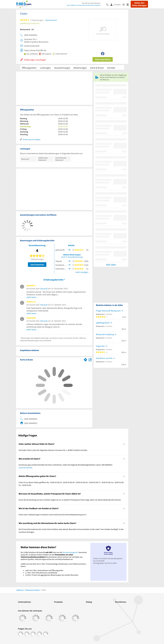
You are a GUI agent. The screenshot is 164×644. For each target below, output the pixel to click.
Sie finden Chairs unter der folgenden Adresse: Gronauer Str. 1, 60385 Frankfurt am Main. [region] (53, 450)
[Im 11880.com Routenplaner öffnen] (85, 359)
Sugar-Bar (100, 346)
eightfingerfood (103, 323)
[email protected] (25, 468)
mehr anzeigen (82, 272)
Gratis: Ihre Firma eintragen (139, 4)
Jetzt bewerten (37, 265)
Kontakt (111, 68)
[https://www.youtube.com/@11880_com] (46, 634)
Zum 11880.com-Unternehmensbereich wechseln (84, 5)
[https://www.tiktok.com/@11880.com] (33, 634)
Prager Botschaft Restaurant (108, 311)
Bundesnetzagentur (70, 552)
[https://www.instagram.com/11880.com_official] (27, 634)
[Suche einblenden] (108, 4)
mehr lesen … (33, 297)
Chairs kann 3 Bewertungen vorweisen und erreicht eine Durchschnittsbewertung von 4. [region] (53, 515)
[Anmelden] (116, 5)
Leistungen (45, 68)
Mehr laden (111, 264)
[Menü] (129, 4)
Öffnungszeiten (29, 68)
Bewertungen (80, 68)
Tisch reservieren (103, 59)
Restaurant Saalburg (105, 334)
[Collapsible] (124, 444)
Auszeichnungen (62, 68)
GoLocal (44, 289)
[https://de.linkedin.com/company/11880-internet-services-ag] (39, 634)
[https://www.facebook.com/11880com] (20, 634)
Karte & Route (97, 68)
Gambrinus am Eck (104, 358)
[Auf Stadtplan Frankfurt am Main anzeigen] (90, 360)
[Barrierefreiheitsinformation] (125, 4)
